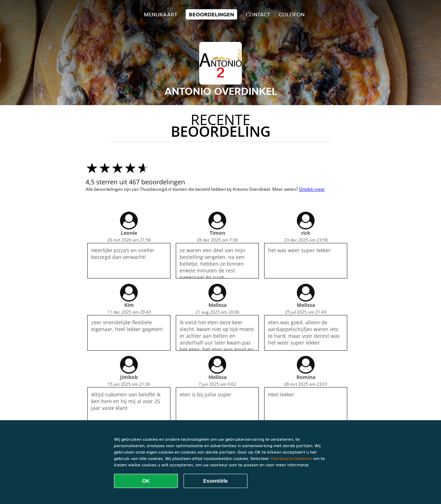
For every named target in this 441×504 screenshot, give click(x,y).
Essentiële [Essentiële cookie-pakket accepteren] (215, 481)
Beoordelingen (211, 14)
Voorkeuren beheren (291, 458)
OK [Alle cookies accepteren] (146, 481)
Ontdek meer (312, 189)
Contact (258, 14)
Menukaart (160, 14)
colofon (292, 14)
